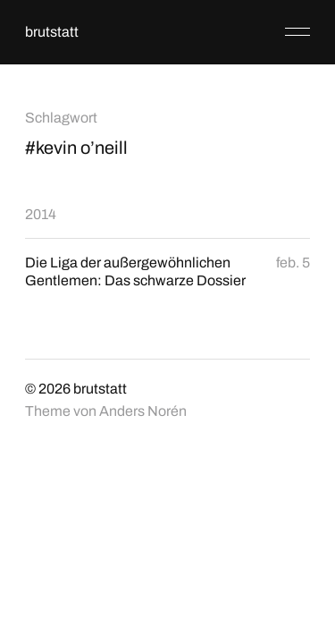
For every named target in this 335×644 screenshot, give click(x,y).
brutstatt (52, 32)
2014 (41, 214)
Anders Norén (143, 411)
